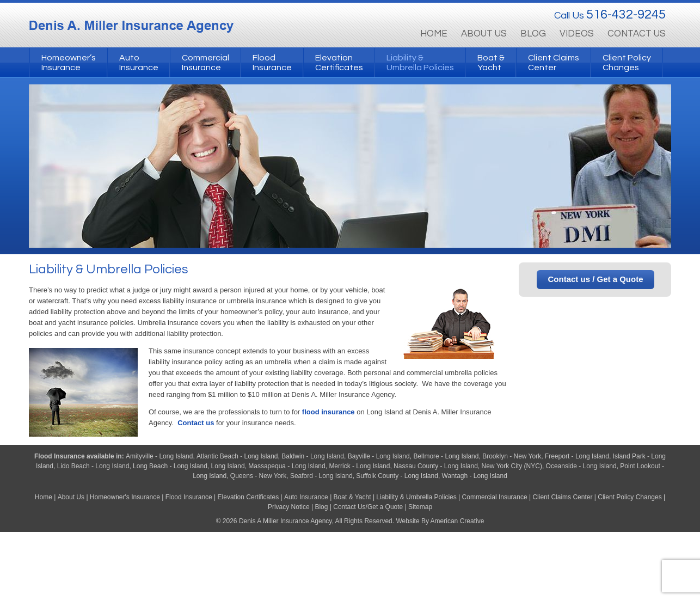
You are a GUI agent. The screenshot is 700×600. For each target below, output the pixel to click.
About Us (71, 497)
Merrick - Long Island (359, 466)
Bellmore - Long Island (446, 456)
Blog (321, 507)
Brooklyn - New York (512, 456)
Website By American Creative (440, 521)
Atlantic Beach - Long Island (237, 456)
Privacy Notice (289, 507)
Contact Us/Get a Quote (368, 507)
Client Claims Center (562, 497)
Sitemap (420, 507)
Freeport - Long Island (577, 456)
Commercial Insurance (495, 497)
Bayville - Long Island (379, 456)
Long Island (228, 466)
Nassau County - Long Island (436, 466)
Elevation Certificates (248, 497)
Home (44, 497)
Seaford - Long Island (321, 476)
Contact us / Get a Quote (595, 279)
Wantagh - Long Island (475, 476)
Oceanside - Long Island (581, 466)
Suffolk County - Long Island (397, 476)
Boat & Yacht (352, 497)
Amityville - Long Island (159, 456)
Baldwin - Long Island (313, 456)
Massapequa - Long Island (287, 466)
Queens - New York (258, 476)
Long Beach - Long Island (170, 466)
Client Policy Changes (630, 497)
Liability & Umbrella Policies (416, 497)
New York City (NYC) (512, 466)
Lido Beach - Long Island (93, 466)
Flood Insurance (60, 456)
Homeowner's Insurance (126, 497)
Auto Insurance (306, 497)
